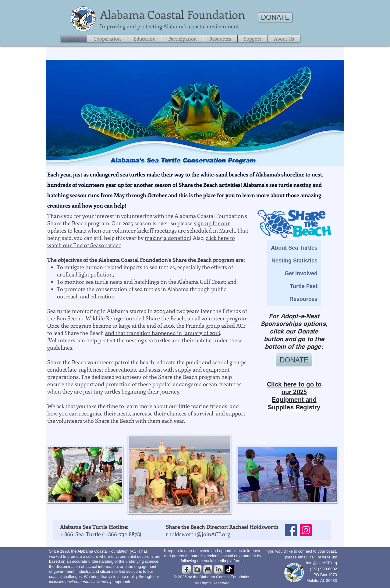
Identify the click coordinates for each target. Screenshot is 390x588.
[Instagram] (306, 530)
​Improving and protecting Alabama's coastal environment (169, 26)
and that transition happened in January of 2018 (163, 333)
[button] (253, 39)
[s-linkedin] (218, 569)
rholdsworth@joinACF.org (198, 534)
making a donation (167, 238)
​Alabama (122, 14)
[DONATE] (275, 18)
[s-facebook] (186, 569)
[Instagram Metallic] (197, 569)
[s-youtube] (208, 569)
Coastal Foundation (196, 14)
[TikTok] (229, 569)
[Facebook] (291, 530)
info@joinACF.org (322, 563)
